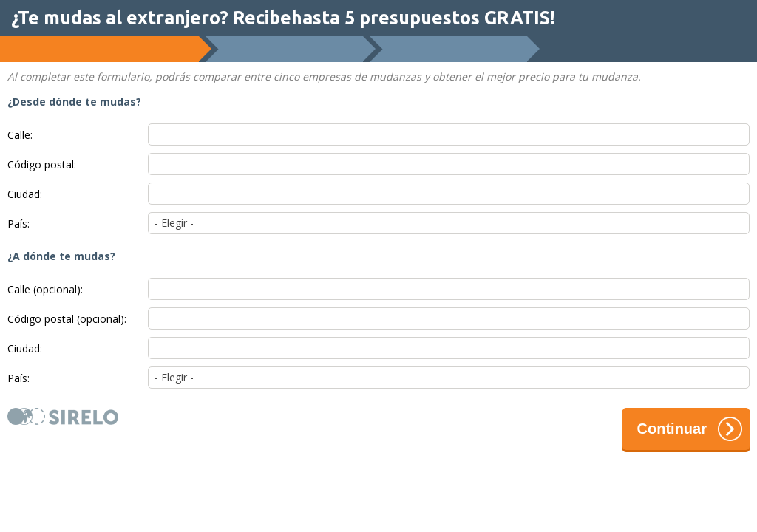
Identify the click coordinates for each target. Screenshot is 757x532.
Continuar (690, 429)
